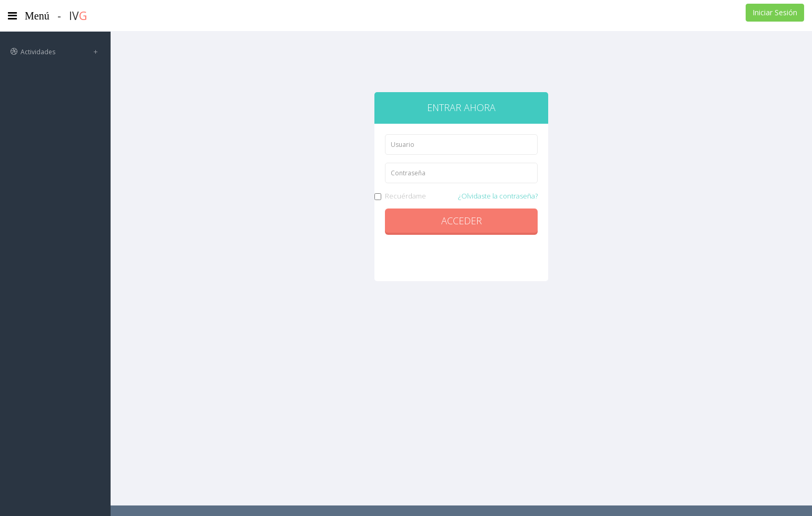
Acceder (462, 221)
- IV (72, 16)
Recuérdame (461, 196)
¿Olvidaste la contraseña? (498, 196)
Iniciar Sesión (775, 12)
